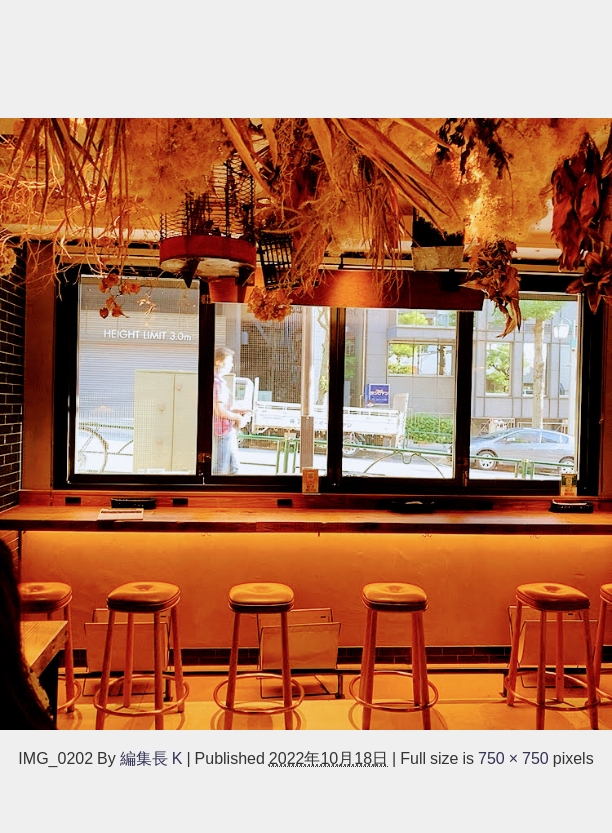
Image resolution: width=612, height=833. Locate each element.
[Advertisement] (306, 56)
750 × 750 (513, 758)
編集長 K (151, 758)
